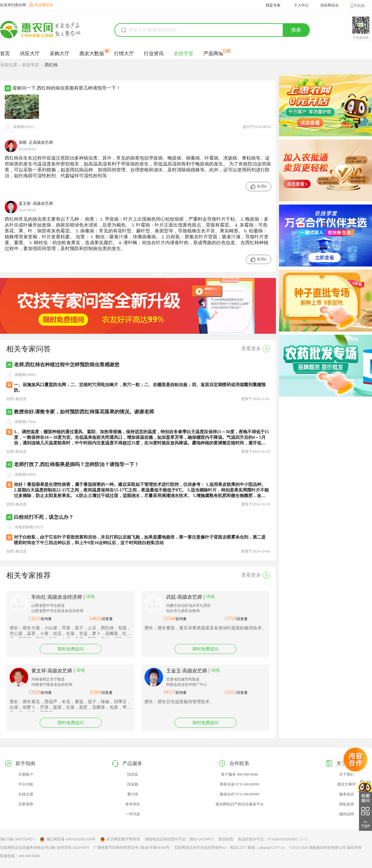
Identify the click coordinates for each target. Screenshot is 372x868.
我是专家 (273, 5)
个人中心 (301, 5)
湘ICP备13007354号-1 (18, 839)
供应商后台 (330, 5)
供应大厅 (30, 53)
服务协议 (347, 794)
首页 (5, 53)
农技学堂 (184, 53)
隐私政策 (347, 804)
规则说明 (347, 814)
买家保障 (26, 804)
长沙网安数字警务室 (120, 839)
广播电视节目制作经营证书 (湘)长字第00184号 (132, 848)
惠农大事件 (347, 784)
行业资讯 (154, 53)
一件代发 (133, 814)
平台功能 (26, 784)
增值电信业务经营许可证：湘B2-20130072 (179, 839)
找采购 (133, 784)
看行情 (133, 794)
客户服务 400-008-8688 (239, 774)
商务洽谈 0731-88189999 (239, 784)
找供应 (133, 774)
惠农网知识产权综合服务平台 (240, 804)
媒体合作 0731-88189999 (239, 794)
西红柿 (51, 65)
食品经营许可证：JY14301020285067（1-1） (274, 839)
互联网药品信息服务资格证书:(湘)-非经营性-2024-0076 (44, 848)
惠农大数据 (92, 53)
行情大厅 (124, 53)
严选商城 (213, 53)
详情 (91, 597)
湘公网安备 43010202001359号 (68, 839)
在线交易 (26, 794)
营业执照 (226, 839)
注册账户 (26, 774)
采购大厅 (60, 53)
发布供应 (133, 804)
